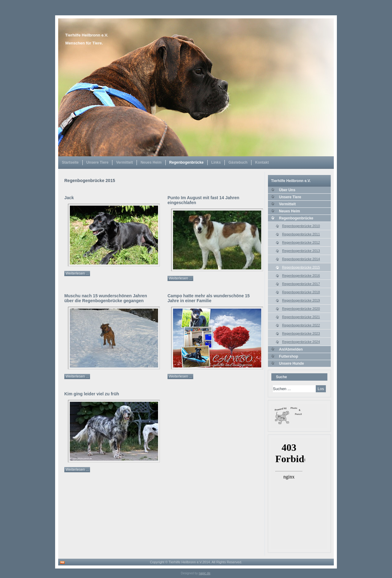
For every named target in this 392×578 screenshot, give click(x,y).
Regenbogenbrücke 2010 (301, 226)
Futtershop (289, 356)
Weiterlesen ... (77, 273)
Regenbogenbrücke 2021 (301, 317)
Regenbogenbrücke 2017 (301, 284)
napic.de (205, 573)
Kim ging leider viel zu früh (92, 394)
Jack (69, 198)
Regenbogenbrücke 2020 (301, 309)
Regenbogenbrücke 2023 (301, 333)
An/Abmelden (291, 349)
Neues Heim (151, 162)
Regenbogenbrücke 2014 (301, 259)
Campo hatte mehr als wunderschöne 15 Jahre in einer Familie (209, 298)
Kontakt (262, 162)
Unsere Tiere (98, 162)
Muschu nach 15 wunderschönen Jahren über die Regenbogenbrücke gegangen (106, 298)
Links (216, 162)
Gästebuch (238, 162)
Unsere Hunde (291, 363)
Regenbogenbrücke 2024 (301, 342)
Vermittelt (124, 162)
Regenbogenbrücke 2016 (301, 276)
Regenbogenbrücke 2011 (301, 234)
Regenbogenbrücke (187, 162)
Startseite (70, 162)
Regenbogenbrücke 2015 (301, 267)
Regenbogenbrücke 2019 (301, 300)
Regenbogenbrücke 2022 (301, 325)
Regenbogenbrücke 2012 (301, 242)
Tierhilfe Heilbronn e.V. (87, 35)
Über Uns (287, 190)
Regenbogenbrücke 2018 (301, 292)
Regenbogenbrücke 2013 (301, 251)
